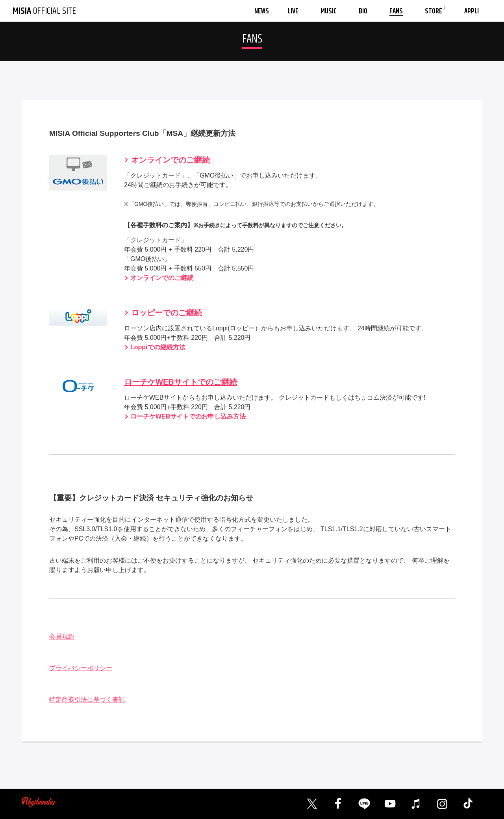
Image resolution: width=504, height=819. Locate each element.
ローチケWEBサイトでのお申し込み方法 (188, 416)
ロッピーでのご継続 (167, 313)
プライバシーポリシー (81, 668)
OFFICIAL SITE (44, 11)
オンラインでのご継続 (170, 160)
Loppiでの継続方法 (158, 347)
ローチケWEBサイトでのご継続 (181, 382)
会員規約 (62, 636)
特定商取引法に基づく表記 (87, 699)
